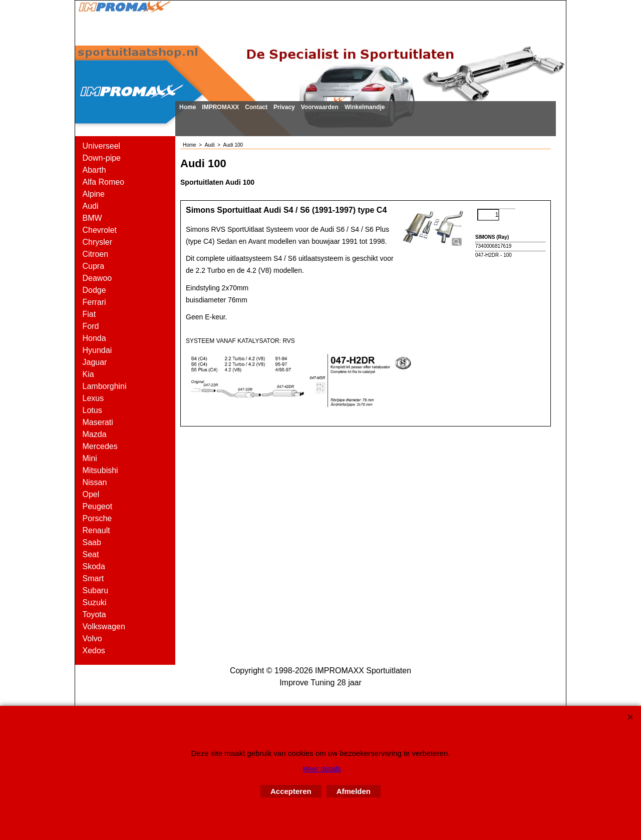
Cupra (94, 266)
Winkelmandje (365, 107)
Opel (91, 494)
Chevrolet (100, 230)
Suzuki (95, 602)
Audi (91, 206)
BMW (92, 218)
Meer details (322, 769)
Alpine (94, 194)
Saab (92, 542)
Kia (88, 374)
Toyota (94, 614)
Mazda (95, 434)
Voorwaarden (320, 107)
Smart (93, 578)
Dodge (94, 290)
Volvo (92, 639)
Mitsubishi (100, 470)
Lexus (93, 398)
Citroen (96, 254)
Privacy (284, 107)
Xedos (94, 651)
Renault (96, 530)
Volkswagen (104, 626)
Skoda (94, 566)
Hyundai (97, 350)
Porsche (97, 518)
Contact (256, 107)
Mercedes (100, 446)
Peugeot (98, 506)
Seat (91, 554)
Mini (90, 458)
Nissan (95, 482)
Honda (94, 338)
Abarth (94, 170)
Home (188, 107)
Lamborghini (105, 386)
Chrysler (98, 242)
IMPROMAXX (220, 107)
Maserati (98, 422)
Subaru (96, 590)
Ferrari (94, 302)
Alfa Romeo (104, 182)
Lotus (92, 410)
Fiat (89, 314)
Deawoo (97, 278)
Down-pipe (102, 158)
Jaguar (95, 362)
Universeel (102, 146)
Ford (91, 326)
